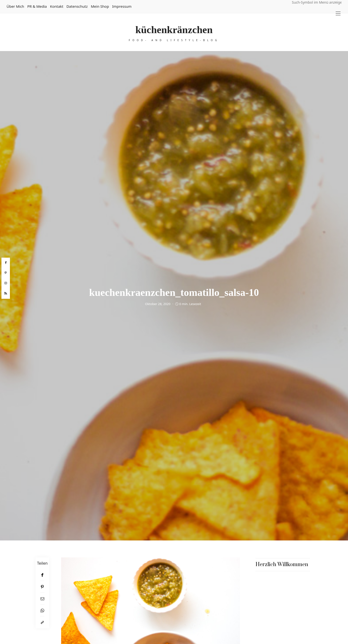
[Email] (42, 599)
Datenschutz (77, 6)
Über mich (15, 6)
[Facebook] (42, 575)
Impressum (122, 6)
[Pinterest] (42, 587)
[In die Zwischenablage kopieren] (42, 622)
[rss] (6, 293)
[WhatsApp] (42, 610)
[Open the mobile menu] (338, 13)
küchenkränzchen (174, 30)
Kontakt (57, 6)
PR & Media (37, 6)
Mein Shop (100, 6)
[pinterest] (6, 273)
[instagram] (6, 283)
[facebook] (6, 263)
